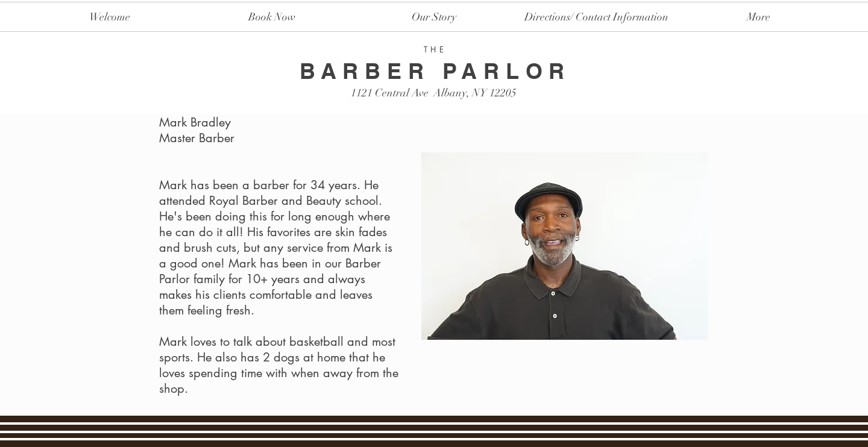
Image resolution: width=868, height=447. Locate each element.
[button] (596, 17)
